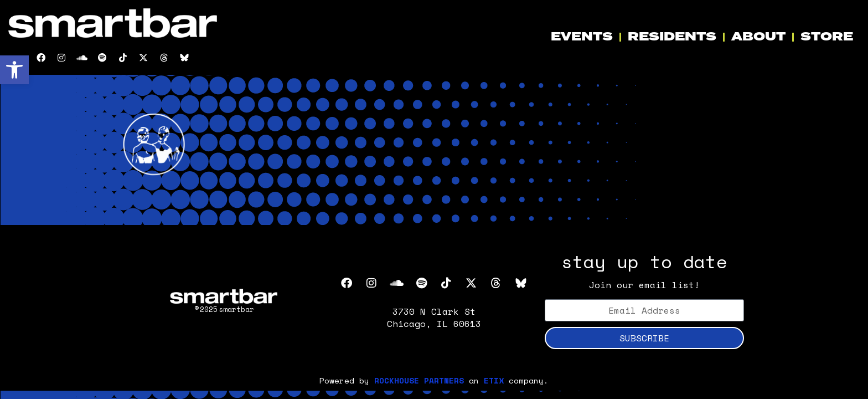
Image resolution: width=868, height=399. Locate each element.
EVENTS (582, 37)
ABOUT (758, 37)
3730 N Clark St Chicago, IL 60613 (434, 318)
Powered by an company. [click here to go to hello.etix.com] (434, 380)
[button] (14, 70)
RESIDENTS (672, 37)
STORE (827, 37)
